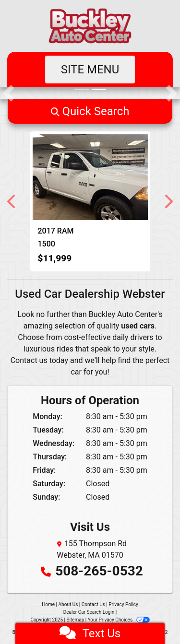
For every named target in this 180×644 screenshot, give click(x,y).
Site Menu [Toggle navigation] (90, 70)
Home (48, 604)
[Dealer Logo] (90, 26)
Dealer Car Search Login (89, 612)
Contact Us (93, 604)
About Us (68, 604)
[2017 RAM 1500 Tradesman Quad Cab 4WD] (90, 177)
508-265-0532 (99, 571)
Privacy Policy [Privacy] (123, 604)
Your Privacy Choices (119, 620)
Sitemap (75, 620)
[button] (8, 93)
